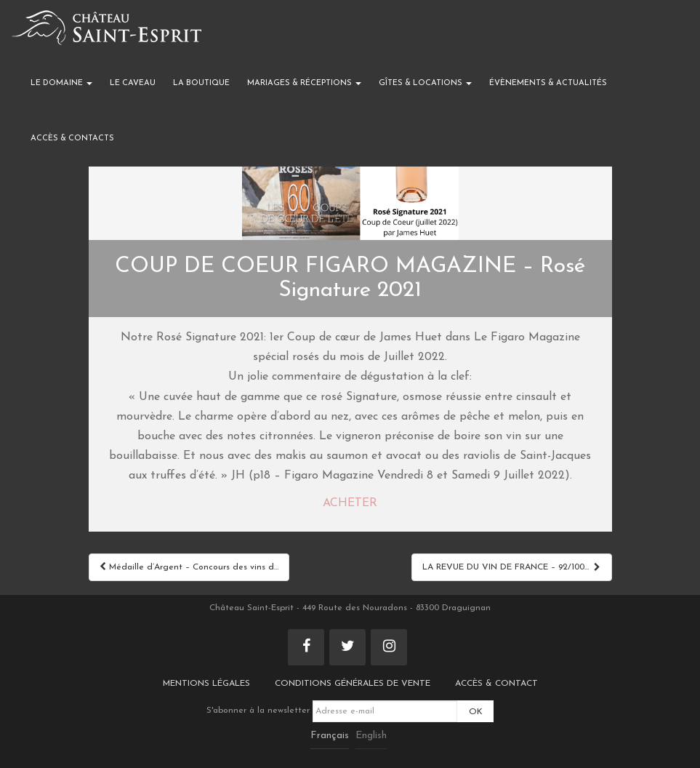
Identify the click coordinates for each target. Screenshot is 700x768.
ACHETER (350, 503)
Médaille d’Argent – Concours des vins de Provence (194, 567)
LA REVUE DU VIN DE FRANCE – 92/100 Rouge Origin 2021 (517, 567)
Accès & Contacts (72, 139)
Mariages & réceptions (304, 83)
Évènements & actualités (548, 83)
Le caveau (133, 83)
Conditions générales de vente (353, 684)
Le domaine (61, 83)
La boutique (201, 83)
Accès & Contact (496, 684)
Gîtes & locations (425, 83)
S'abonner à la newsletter (332, 711)
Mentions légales (206, 684)
